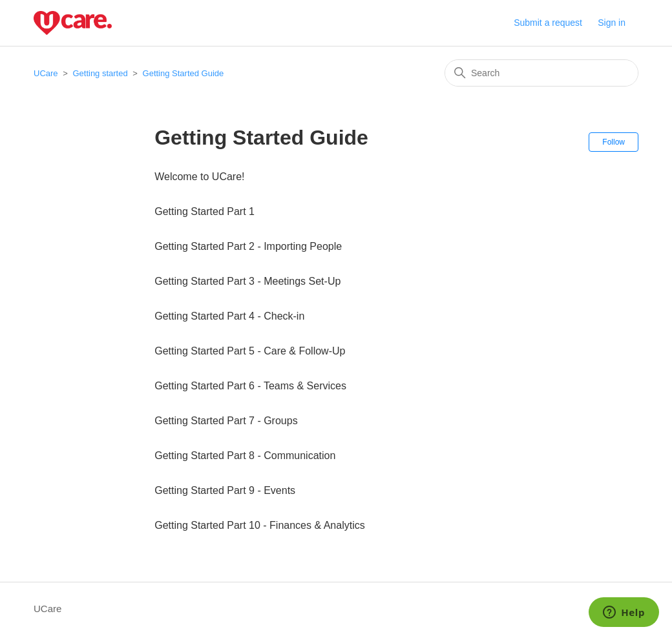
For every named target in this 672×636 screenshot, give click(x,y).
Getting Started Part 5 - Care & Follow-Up (250, 351)
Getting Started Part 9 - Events (225, 490)
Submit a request (548, 23)
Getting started (100, 73)
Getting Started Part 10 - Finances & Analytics (260, 525)
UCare (46, 73)
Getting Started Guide (184, 73)
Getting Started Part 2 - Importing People (248, 246)
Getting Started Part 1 (205, 211)
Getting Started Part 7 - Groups (226, 421)
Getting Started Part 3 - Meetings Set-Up (247, 281)
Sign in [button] (612, 23)
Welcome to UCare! (199, 177)
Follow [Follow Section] (614, 142)
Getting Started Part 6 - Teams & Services (250, 386)
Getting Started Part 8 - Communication (245, 456)
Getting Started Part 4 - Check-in (229, 316)
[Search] (541, 73)
